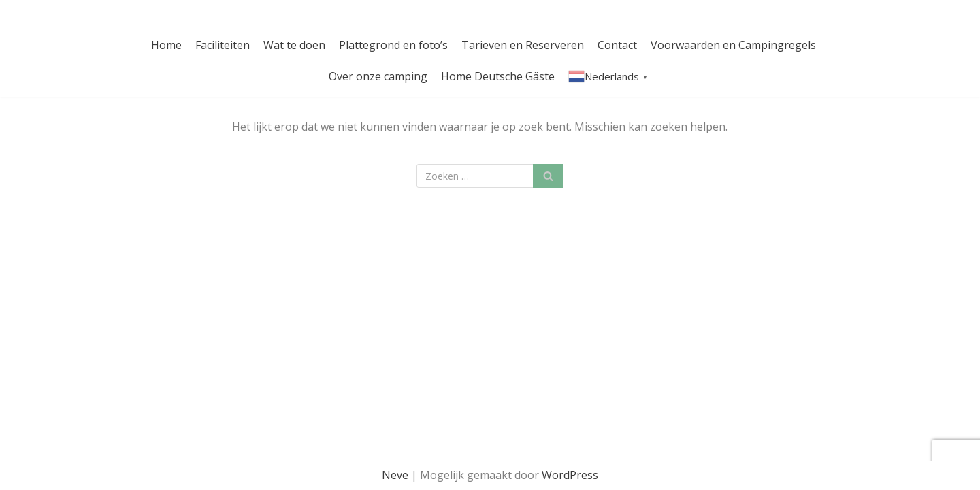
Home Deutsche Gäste (498, 76)
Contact (617, 45)
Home (166, 45)
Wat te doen (294, 45)
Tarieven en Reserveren (523, 45)
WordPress (570, 475)
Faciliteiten (223, 45)
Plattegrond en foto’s (393, 45)
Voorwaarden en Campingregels (733, 45)
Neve (395, 475)
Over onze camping (378, 76)
